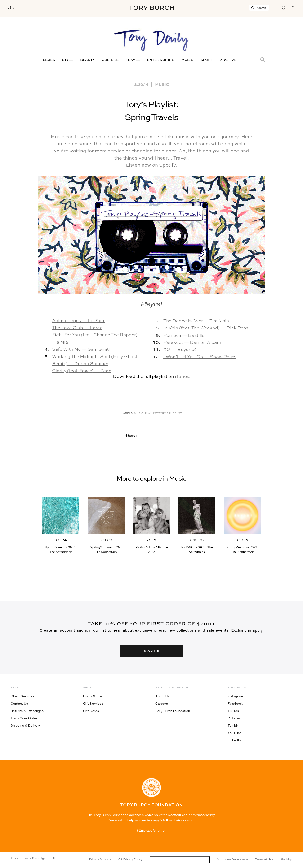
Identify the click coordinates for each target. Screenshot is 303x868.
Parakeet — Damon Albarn (192, 343)
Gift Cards (91, 711)
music (139, 414)
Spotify (167, 165)
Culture (110, 60)
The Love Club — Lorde (77, 328)
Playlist (151, 414)
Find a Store (93, 696)
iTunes (182, 377)
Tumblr (233, 725)
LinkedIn (234, 740)
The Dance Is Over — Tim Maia (196, 321)
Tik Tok (234, 711)
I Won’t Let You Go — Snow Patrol (200, 357)
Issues (48, 60)
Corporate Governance (232, 859)
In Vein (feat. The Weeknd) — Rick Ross (206, 328)
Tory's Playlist (170, 414)
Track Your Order (24, 718)
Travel (133, 60)
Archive (228, 60)
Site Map (286, 859)
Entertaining (161, 60)
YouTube (235, 733)
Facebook (235, 704)
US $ (11, 8)
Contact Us (19, 704)
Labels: (127, 414)
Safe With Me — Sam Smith (82, 349)
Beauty (87, 60)
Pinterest (235, 718)
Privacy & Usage (100, 859)
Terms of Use (264, 859)
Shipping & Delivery (26, 725)
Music (187, 60)
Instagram (235, 696)
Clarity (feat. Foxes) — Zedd (82, 371)
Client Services (22, 696)
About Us (162, 696)
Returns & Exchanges (27, 711)
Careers (162, 704)
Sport (207, 60)
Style (68, 60)
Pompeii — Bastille (184, 335)
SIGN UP (151, 651)
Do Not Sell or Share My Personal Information (180, 860)
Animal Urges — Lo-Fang (79, 321)
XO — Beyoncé (180, 350)
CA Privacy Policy (130, 859)
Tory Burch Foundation (173, 711)
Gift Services (93, 704)
